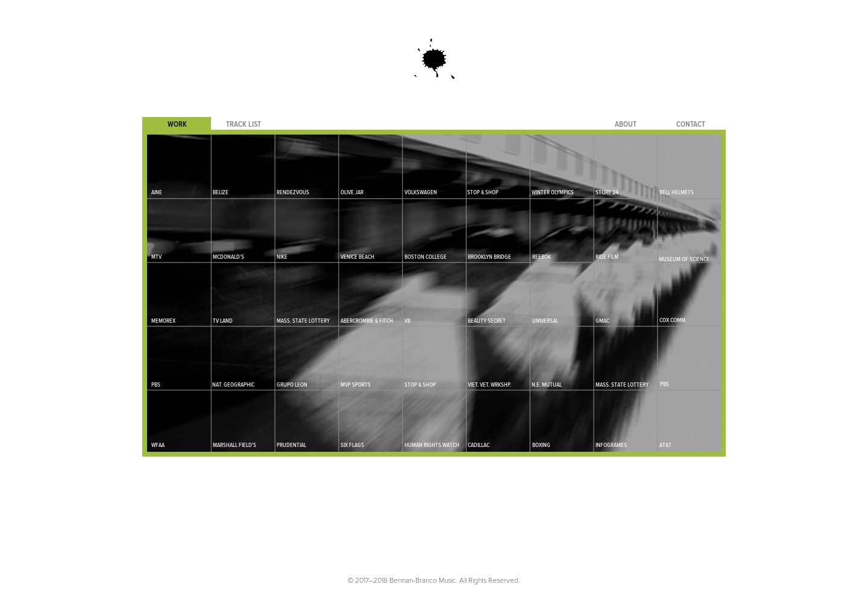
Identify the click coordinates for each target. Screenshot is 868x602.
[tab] (177, 124)
